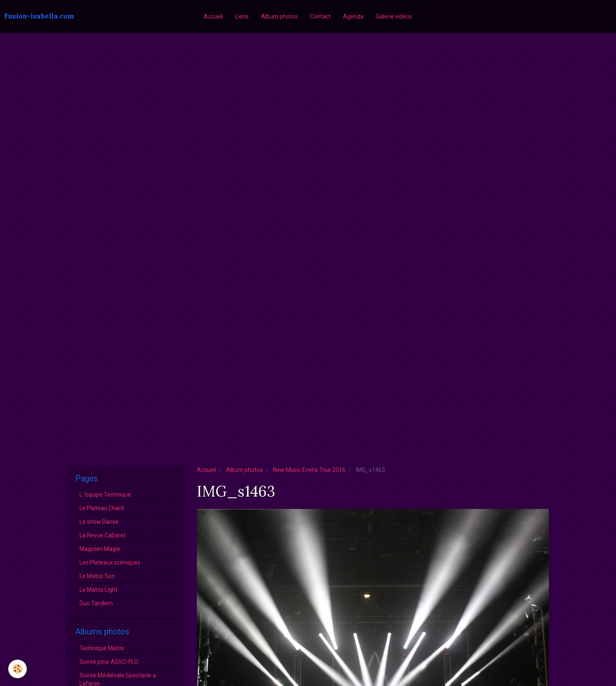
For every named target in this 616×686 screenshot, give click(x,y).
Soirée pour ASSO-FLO (109, 662)
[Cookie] (17, 669)
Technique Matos (102, 648)
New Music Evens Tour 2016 (309, 470)
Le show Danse (99, 522)
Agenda (353, 16)
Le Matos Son (97, 576)
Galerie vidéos (394, 16)
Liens (242, 16)
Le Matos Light (98, 590)
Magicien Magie (100, 549)
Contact (320, 16)
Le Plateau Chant (102, 508)
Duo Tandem (96, 603)
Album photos (279, 16)
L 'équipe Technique (105, 495)
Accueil (213, 16)
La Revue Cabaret (103, 535)
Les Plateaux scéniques (110, 562)
